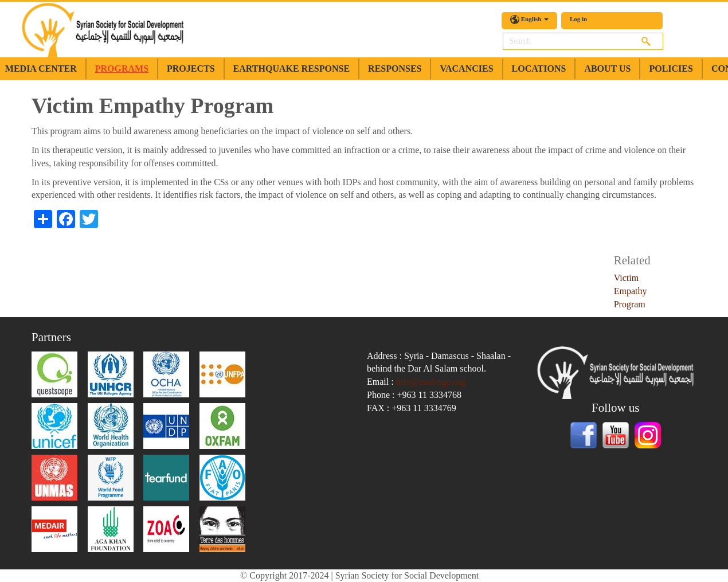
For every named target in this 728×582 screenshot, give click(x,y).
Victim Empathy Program (631, 291)
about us (607, 69)
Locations (539, 69)
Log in (578, 19)
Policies (671, 69)
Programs (122, 69)
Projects (191, 69)
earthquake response (291, 69)
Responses (395, 69)
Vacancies (466, 69)
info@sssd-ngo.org (431, 382)
